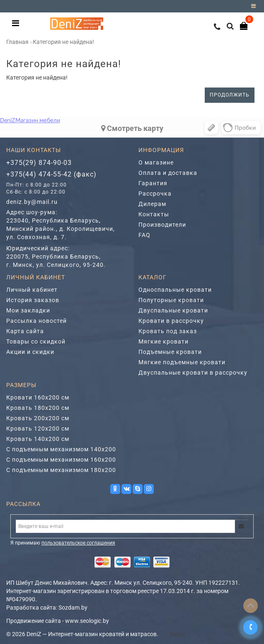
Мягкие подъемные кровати (182, 362)
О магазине (156, 162)
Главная (17, 42)
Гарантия (153, 183)
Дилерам (152, 204)
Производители (162, 225)
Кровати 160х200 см (38, 397)
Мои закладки (28, 310)
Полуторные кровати (171, 300)
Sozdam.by (73, 608)
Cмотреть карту (132, 128)
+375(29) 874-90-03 (39, 163)
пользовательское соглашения (78, 543)
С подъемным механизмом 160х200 (61, 460)
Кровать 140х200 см (38, 439)
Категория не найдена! (63, 42)
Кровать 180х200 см (38, 408)
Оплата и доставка (168, 173)
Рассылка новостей (36, 321)
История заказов (33, 300)
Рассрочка (155, 194)
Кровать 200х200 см (38, 418)
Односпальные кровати (175, 290)
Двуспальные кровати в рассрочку (193, 373)
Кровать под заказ (168, 331)
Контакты (154, 214)
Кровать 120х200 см (38, 429)
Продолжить (230, 95)
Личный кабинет (32, 290)
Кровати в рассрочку (171, 321)
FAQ (144, 235)
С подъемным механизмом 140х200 (61, 449)
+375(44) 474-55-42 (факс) (51, 174)
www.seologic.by (87, 621)
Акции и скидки (30, 352)
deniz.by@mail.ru (32, 202)
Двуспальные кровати (173, 310)
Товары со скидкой (36, 341)
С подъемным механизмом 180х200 (61, 470)
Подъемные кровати (170, 352)
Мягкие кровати (163, 341)
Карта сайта (25, 331)
